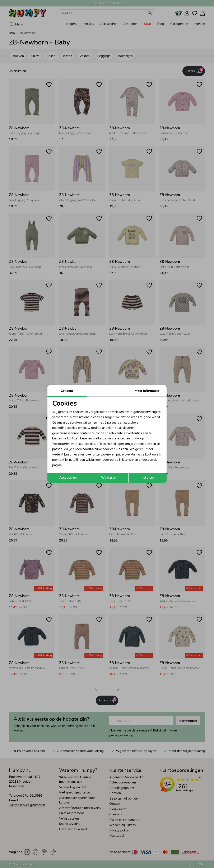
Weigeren (109, 478)
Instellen (148, 478)
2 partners (112, 423)
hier (75, 454)
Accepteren (68, 478)
